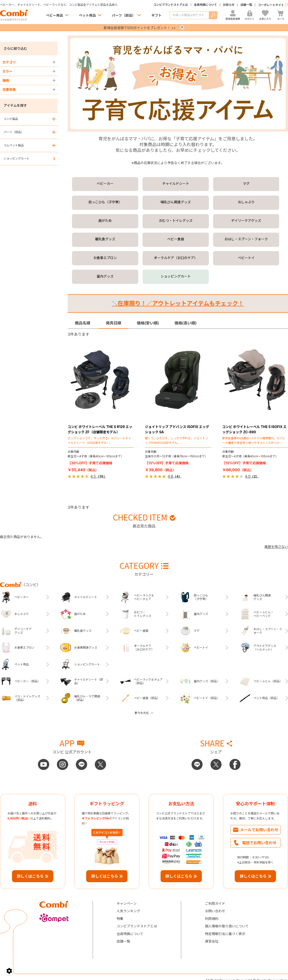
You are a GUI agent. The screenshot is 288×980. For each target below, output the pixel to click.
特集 (120, 919)
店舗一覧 (246, 5)
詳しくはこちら (30, 876)
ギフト (156, 15)
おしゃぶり (246, 202)
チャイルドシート (176, 183)
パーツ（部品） (124, 15)
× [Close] (182, 27)
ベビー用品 (54, 15)
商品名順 (83, 323)
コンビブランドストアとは (171, 5)
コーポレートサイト (271, 5)
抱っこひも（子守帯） (105, 202)
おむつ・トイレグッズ (176, 220)
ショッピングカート (17, 158)
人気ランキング (128, 911)
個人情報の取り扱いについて (227, 926)
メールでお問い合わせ (259, 830)
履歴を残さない (276, 547)
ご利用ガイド (215, 903)
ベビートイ (246, 258)
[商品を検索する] (189, 15)
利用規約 (212, 919)
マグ (246, 183)
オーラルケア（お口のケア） (176, 258)
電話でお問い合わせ (259, 843)
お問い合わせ (215, 911)
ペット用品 (87, 15)
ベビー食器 (176, 239)
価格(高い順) (186, 323)
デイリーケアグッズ (246, 220)
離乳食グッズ (105, 239)
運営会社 (212, 941)
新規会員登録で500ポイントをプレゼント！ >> (140, 28)
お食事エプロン (105, 258)
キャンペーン (127, 903)
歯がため (105, 220)
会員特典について (205, 5)
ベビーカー (105, 183)
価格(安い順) (148, 323)
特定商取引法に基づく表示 (225, 934)
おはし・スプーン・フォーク (246, 239)
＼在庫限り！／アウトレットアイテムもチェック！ (178, 303)
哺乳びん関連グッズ (176, 202)
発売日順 (114, 323)
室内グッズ (105, 276)
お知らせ (229, 5)
